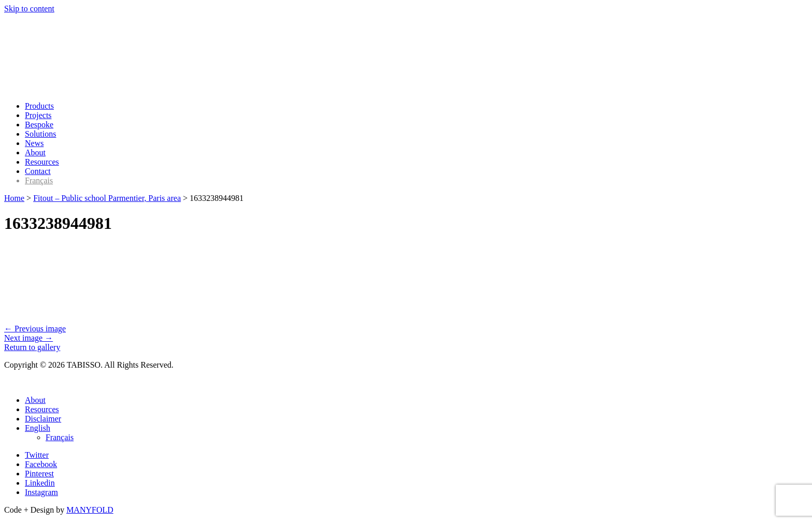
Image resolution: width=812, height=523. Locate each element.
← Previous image (35, 329)
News (34, 143)
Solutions (40, 134)
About (35, 152)
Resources (42, 162)
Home (14, 198)
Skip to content (29, 9)
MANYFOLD (90, 510)
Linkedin (40, 483)
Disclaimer (43, 419)
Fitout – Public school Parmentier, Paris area (107, 198)
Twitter (37, 455)
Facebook (41, 464)
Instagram (41, 492)
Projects (38, 115)
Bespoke (39, 125)
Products (39, 106)
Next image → (28, 338)
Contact (38, 171)
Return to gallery (32, 347)
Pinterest (39, 474)
